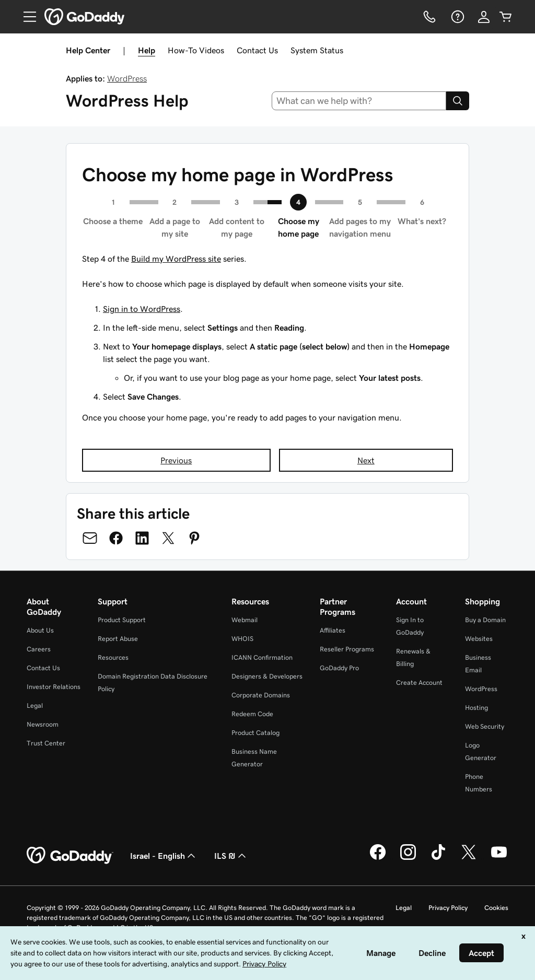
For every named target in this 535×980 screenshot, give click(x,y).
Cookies (496, 908)
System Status (317, 50)
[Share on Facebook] (116, 538)
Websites (479, 639)
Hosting (476, 708)
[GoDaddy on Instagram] (408, 858)
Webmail (245, 620)
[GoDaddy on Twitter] (469, 858)
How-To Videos (196, 50)
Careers (39, 649)
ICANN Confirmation (262, 657)
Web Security (485, 726)
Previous (176, 460)
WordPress (127, 78)
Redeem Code (252, 714)
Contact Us (257, 50)
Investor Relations (54, 687)
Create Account (419, 682)
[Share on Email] (90, 538)
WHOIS (242, 639)
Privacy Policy (448, 908)
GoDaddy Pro (339, 668)
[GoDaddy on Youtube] (499, 858)
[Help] (457, 17)
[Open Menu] (26, 17)
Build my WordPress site (176, 259)
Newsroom (43, 724)
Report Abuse (118, 639)
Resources (113, 657)
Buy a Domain (485, 620)
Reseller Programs (347, 649)
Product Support (122, 620)
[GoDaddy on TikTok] (438, 858)
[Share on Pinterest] (194, 538)
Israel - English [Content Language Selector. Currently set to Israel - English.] (164, 856)
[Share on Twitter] (168, 538)
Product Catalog (255, 733)
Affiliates (333, 630)
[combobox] (359, 101)
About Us (40, 630)
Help (147, 50)
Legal (35, 705)
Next (366, 460)
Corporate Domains (261, 695)
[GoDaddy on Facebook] (378, 858)
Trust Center (46, 743)
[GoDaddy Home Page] (70, 856)
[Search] (458, 101)
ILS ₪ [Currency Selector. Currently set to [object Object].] (231, 856)
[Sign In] (484, 17)
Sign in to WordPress (142, 309)
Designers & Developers (267, 676)
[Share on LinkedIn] (142, 538)
